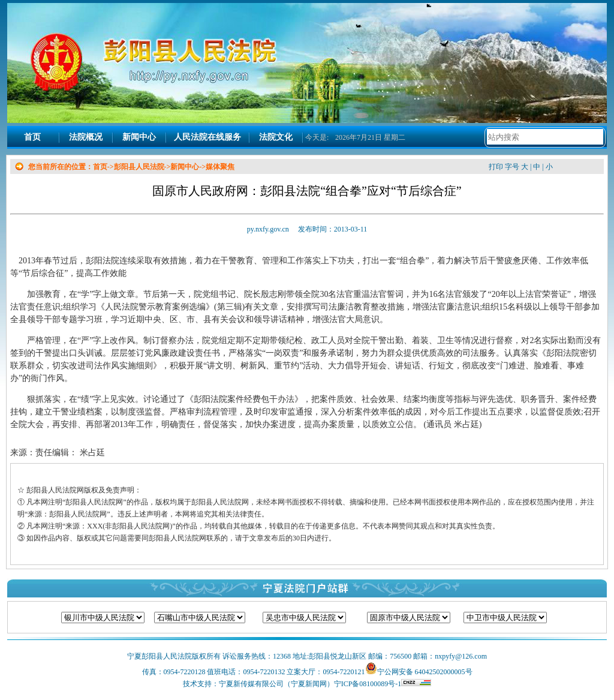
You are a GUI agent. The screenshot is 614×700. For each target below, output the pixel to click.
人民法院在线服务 (207, 137)
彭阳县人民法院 (139, 167)
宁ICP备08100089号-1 (383, 684)
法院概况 (86, 137)
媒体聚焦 (220, 167)
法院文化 (276, 137)
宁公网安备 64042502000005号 (425, 672)
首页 (32, 137)
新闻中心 (139, 137)
